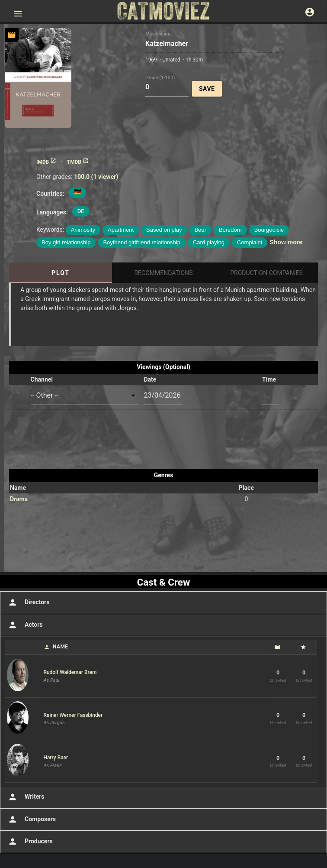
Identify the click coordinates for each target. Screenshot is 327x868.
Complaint (250, 242)
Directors (28, 602)
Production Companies (266, 273)
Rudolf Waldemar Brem (70, 672)
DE (81, 211)
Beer (200, 230)
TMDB (78, 162)
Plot (61, 273)
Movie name (159, 34)
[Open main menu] (18, 14)
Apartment (121, 230)
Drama (19, 499)
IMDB (46, 162)
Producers (30, 842)
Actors (24, 625)
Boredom (230, 230)
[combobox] (85, 396)
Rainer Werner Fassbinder (73, 715)
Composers (31, 819)
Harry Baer (56, 758)
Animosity (83, 230)
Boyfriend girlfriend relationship (141, 242)
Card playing (209, 242)
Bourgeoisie (269, 230)
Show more (286, 242)
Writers (26, 797)
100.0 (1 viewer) (96, 177)
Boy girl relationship (66, 242)
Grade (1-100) (160, 77)
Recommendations (163, 273)
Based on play (164, 230)
